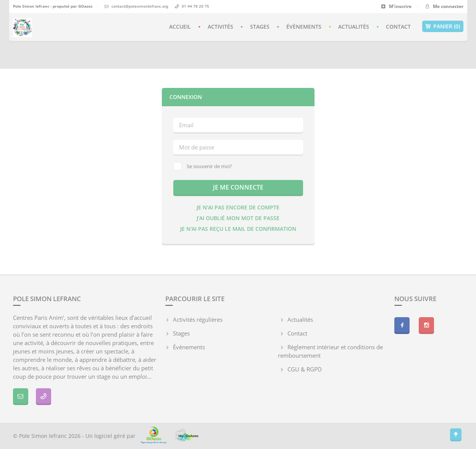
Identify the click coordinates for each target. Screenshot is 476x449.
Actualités (354, 27)
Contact (398, 27)
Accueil (180, 27)
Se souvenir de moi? (203, 166)
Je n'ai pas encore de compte (238, 207)
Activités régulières (198, 319)
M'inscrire (396, 6)
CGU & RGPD (305, 369)
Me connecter (444, 6)
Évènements (304, 27)
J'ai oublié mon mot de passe (238, 218)
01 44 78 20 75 (195, 6)
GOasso (85, 6)
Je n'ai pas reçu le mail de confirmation (238, 229)
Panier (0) (443, 26)
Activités (220, 27)
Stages (260, 27)
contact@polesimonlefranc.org (140, 6)
